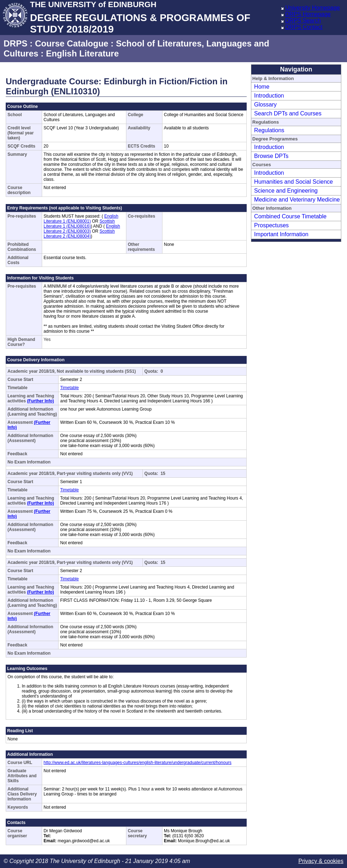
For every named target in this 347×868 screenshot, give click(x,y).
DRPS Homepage (308, 14)
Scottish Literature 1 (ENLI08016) (79, 224)
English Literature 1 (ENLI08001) (81, 219)
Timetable (69, 388)
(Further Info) (41, 401)
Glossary (265, 105)
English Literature (82, 53)
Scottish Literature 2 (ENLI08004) (79, 234)
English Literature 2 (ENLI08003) (82, 229)
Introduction (269, 96)
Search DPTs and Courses (288, 113)
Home (262, 87)
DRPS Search (303, 21)
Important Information (281, 234)
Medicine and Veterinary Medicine (297, 200)
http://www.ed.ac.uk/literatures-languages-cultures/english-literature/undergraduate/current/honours (137, 763)
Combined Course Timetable (290, 216)
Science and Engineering (286, 191)
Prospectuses (271, 225)
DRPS (16, 43)
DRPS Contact (304, 27)
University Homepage (313, 8)
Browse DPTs (271, 156)
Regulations (269, 130)
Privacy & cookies (321, 861)
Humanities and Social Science (294, 182)
